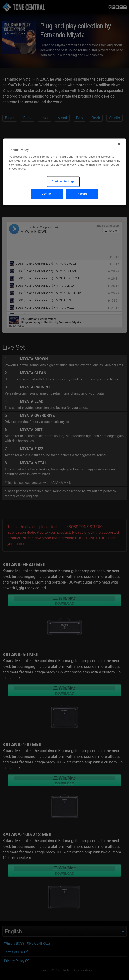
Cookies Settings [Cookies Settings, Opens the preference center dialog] (63, 182)
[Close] (119, 144)
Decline (47, 194)
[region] (65, 172)
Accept (82, 194)
